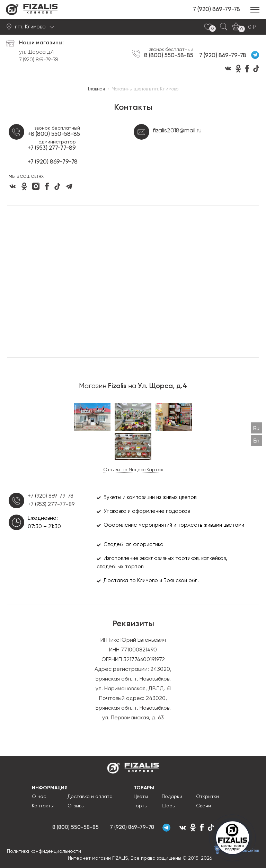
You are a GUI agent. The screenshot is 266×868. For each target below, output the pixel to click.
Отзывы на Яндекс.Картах (133, 470)
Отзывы (76, 806)
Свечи (203, 806)
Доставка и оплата (90, 797)
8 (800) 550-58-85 (169, 55)
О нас (39, 797)
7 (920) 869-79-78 (216, 10)
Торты (141, 806)
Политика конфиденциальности (44, 851)
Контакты (43, 806)
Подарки (172, 797)
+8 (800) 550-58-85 (54, 134)
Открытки (207, 797)
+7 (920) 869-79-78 (53, 162)
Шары (169, 806)
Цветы (141, 797)
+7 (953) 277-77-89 (52, 148)
